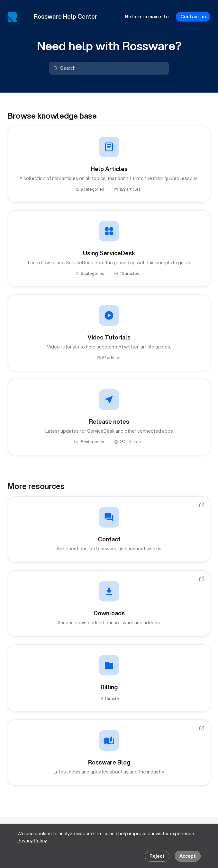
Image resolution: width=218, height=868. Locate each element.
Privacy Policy (32, 841)
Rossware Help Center (66, 17)
